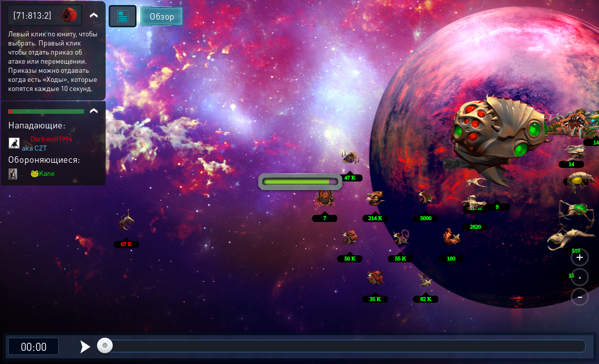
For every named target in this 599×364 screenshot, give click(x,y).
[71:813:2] (32, 15)
